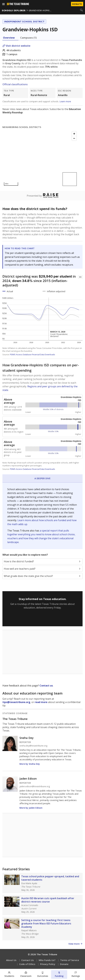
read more (41, 702)
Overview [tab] (9, 38)
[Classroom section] (26, 974)
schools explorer (14, 10)
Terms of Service (70, 960)
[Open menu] (3, 4)
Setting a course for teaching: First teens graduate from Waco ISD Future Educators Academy (46, 923)
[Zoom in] (74, 134)
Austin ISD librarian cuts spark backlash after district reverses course (48, 900)
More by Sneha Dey (30, 764)
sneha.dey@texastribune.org (33, 746)
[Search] (81, 10)
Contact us (46, 686)
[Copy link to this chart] (80, 277)
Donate (64, 964)
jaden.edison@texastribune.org (35, 786)
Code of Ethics (27, 964)
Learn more (65, 101)
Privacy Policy (48, 964)
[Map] (40, 159)
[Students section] (9, 974)
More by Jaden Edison (31, 808)
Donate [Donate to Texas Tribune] (77, 4)
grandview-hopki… (40, 10)
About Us (11, 960)
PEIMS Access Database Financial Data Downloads (32, 354)
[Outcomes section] (42, 974)
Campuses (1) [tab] (28, 38)
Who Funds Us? (47, 960)
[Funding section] (59, 974)
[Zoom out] (74, 138)
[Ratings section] (76, 974)
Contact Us (28, 960)
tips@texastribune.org (16, 702)
